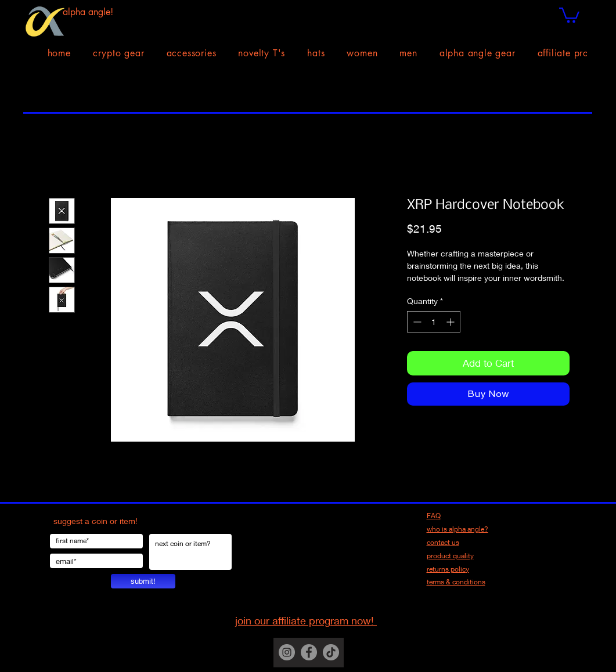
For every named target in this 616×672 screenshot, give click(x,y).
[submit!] (143, 581)
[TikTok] (331, 652)
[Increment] (451, 322)
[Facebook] (309, 652)
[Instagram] (287, 652)
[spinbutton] (434, 322)
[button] (569, 14)
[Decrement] (416, 322)
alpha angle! (88, 12)
